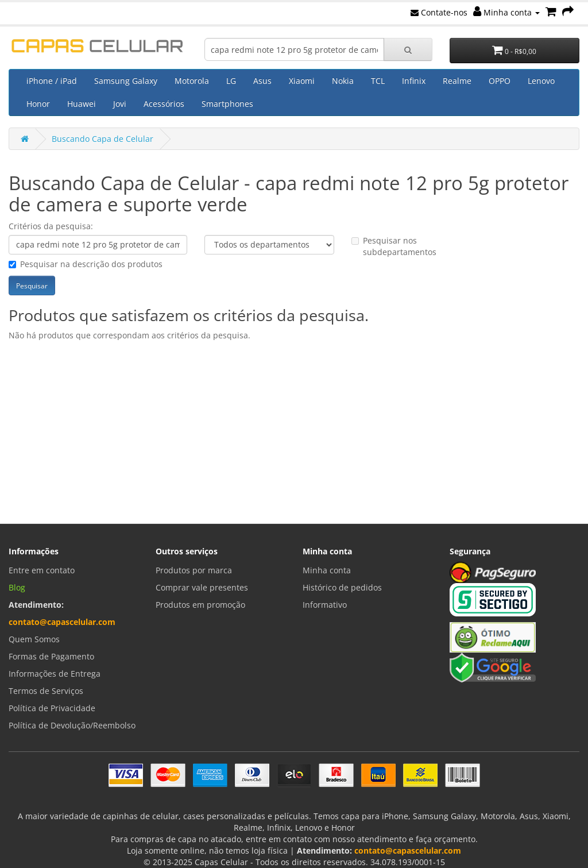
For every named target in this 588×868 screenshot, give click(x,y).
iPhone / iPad (52, 81)
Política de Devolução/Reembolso (72, 725)
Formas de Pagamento (51, 656)
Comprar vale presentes (202, 587)
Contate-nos (439, 12)
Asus (262, 81)
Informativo (325, 605)
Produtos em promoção (200, 605)
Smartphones (227, 104)
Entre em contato (42, 570)
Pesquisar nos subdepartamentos (394, 246)
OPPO (500, 81)
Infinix (414, 81)
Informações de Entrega (55, 674)
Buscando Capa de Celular (102, 139)
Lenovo (541, 81)
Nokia (343, 81)
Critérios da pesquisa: (51, 226)
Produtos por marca (194, 570)
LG (231, 81)
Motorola (192, 81)
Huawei (82, 104)
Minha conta (506, 12)
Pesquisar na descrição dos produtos (86, 264)
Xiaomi (302, 81)
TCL (378, 81)
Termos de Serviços (46, 691)
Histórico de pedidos (342, 587)
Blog (17, 587)
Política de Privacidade (52, 708)
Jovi (120, 104)
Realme (457, 81)
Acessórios (164, 104)
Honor (38, 104)
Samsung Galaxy (126, 81)
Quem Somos (34, 639)
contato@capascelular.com (62, 622)
